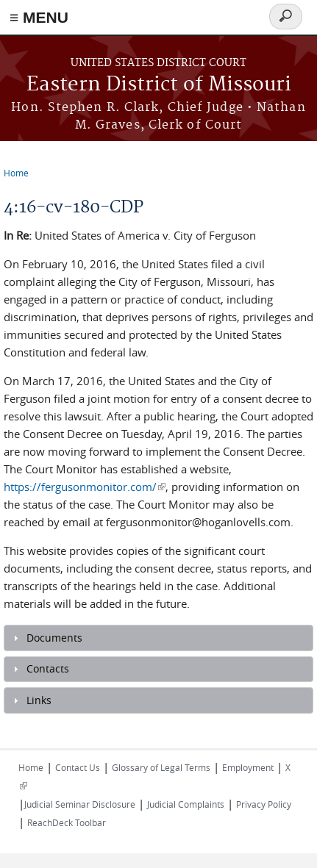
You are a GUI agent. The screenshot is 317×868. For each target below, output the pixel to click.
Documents (54, 638)
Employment (248, 767)
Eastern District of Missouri (159, 85)
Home (16, 173)
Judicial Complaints (186, 804)
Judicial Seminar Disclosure (80, 804)
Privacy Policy (264, 804)
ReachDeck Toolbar (67, 822)
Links (39, 700)
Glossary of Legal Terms (161, 767)
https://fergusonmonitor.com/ (85, 487)
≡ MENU (39, 17)
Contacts (48, 669)
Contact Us (78, 767)
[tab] (158, 638)
